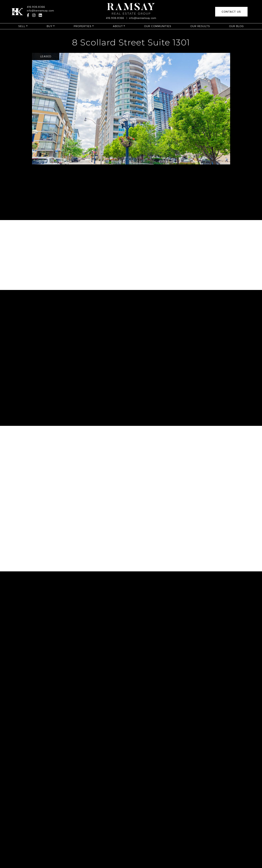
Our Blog (236, 26)
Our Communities (158, 26)
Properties (83, 26)
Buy (50, 26)
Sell (22, 26)
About (118, 26)
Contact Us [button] (231, 12)
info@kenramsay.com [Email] (40, 11)
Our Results (200, 26)
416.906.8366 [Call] (36, 7)
